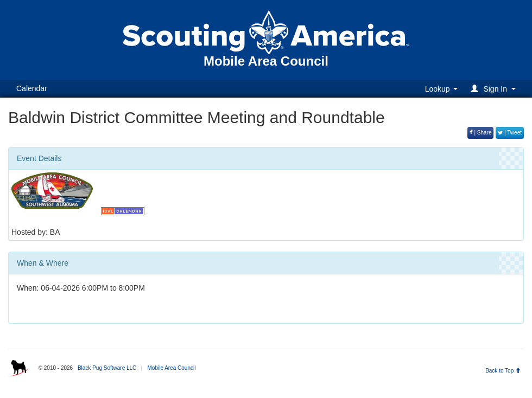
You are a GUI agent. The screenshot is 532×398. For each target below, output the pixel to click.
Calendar (32, 88)
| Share (481, 133)
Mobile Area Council (171, 368)
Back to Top (503, 371)
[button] (495, 89)
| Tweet (510, 133)
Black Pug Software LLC (107, 368)
